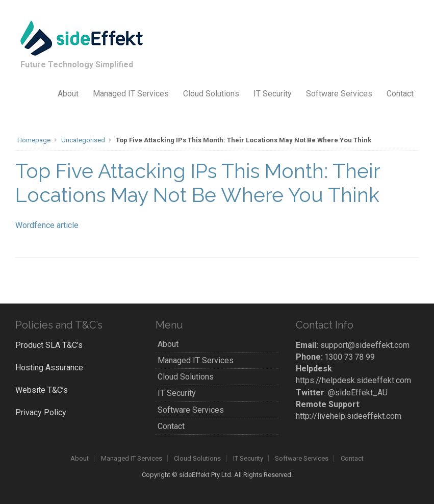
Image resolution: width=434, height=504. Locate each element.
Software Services (339, 94)
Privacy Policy (41, 412)
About (68, 94)
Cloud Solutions (211, 94)
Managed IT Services (131, 94)
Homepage (34, 140)
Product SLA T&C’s (49, 345)
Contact (400, 94)
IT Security (273, 94)
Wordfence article (47, 225)
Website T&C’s (42, 390)
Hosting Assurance (49, 368)
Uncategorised (83, 140)
